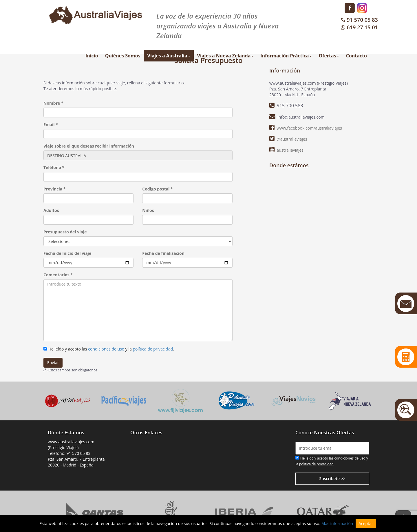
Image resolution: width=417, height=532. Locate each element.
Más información (337, 523)
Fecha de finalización (163, 253)
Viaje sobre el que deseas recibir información (89, 146)
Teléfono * (54, 167)
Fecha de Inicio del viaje (67, 253)
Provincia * (54, 189)
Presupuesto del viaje (65, 232)
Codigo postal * (158, 189)
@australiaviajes (292, 139)
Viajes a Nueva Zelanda (225, 56)
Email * (51, 125)
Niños (148, 210)
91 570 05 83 (359, 20)
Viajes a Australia (169, 56)
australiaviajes (290, 150)
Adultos (51, 210)
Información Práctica (286, 56)
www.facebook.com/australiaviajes (309, 128)
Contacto (356, 56)
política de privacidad (153, 349)
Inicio (92, 56)
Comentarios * (58, 275)
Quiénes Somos (123, 56)
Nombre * (53, 103)
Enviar (53, 363)
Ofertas (329, 56)
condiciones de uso (106, 349)
